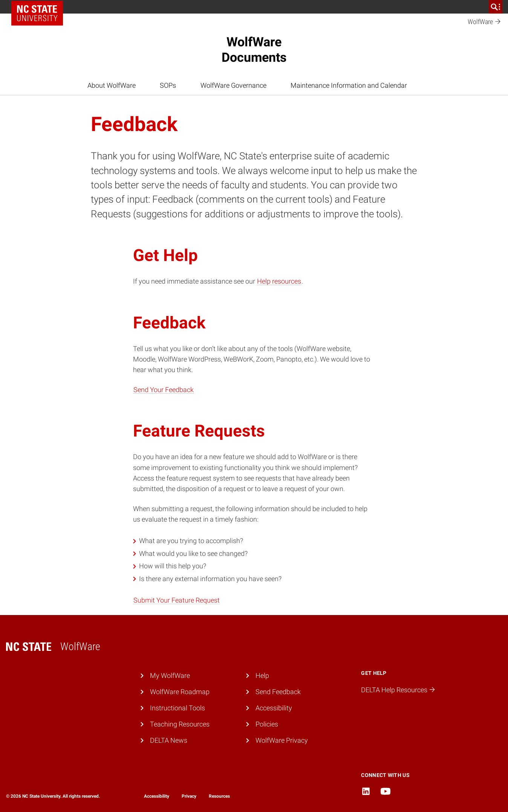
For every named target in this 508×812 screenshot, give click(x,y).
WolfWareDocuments (254, 50)
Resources (219, 796)
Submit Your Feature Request (177, 600)
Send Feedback (278, 692)
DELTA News (169, 740)
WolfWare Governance (233, 85)
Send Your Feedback (164, 390)
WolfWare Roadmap (180, 692)
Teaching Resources (180, 724)
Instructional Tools (177, 708)
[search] (496, 7)
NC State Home (40, 7)
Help (262, 676)
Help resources (279, 281)
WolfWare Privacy (282, 740)
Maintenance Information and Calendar (349, 85)
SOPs (168, 85)
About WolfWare (112, 85)
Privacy (189, 796)
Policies (267, 724)
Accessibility (274, 708)
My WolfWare (170, 676)
